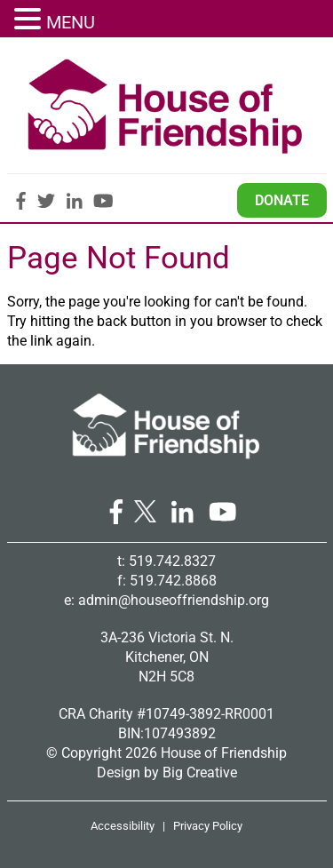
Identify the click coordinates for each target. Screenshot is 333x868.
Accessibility (123, 826)
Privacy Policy (208, 826)
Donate (282, 200)
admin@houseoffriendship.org (174, 600)
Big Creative (200, 772)
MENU (71, 22)
